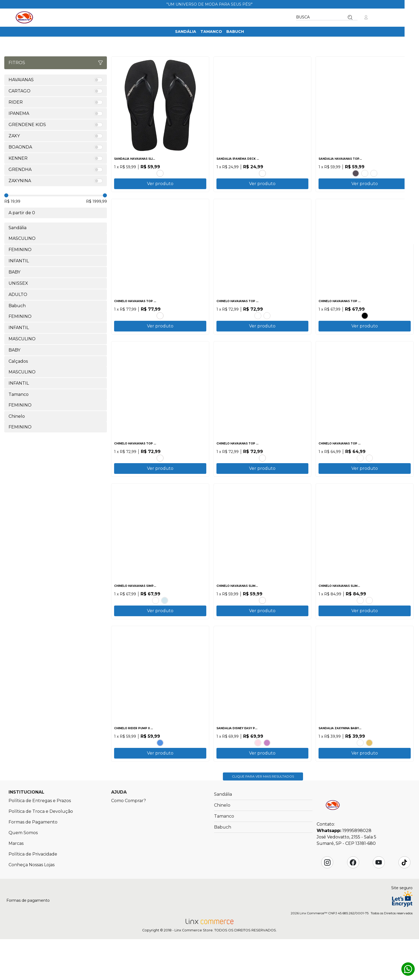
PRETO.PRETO (356, 172)
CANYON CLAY (374, 172)
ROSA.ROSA (258, 774)
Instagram (327, 903)
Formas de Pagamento (33, 863)
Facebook (353, 903)
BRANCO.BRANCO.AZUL (160, 774)
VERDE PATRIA (160, 473)
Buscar (350, 17)
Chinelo (222, 846)
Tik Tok (404, 903)
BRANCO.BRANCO (369, 473)
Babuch (235, 32)
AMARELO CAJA (360, 623)
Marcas (16, 884)
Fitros (56, 63)
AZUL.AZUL (369, 623)
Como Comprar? (129, 842)
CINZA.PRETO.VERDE (262, 172)
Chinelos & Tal (24, 17)
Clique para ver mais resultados (263, 817)
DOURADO (369, 774)
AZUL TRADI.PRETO (156, 623)
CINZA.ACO (267, 322)
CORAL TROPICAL (262, 623)
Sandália (186, 32)
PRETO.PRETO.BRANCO (365, 322)
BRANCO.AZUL (165, 623)
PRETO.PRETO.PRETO (262, 473)
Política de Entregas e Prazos (40, 842)
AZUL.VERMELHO (267, 774)
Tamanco (211, 32)
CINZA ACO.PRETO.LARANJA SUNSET (360, 473)
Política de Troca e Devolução (41, 852)
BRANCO (365, 172)
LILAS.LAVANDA (360, 774)
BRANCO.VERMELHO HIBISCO (160, 322)
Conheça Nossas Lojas (32, 906)
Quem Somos (23, 874)
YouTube (379, 903)
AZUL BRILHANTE (258, 322)
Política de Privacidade (33, 895)
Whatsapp (408, 969)
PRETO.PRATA (160, 172)
